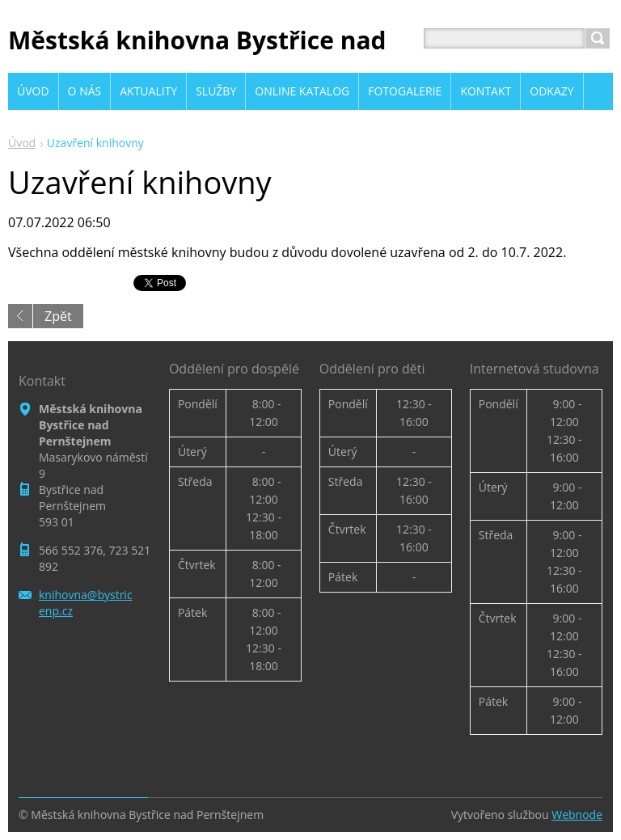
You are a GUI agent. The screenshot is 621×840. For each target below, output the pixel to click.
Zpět (58, 316)
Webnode (577, 815)
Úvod (22, 143)
